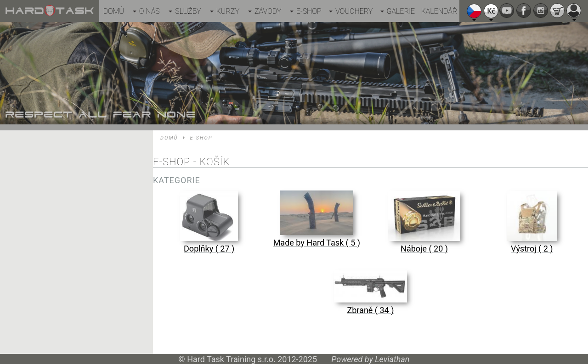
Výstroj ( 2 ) (532, 249)
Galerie (401, 11)
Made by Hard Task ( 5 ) (317, 243)
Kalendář (439, 11)
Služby (188, 11)
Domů (113, 11)
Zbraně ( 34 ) (370, 310)
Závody (268, 11)
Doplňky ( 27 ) (209, 249)
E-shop (309, 11)
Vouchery (354, 11)
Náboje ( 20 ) (424, 249)
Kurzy (228, 11)
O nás (150, 11)
